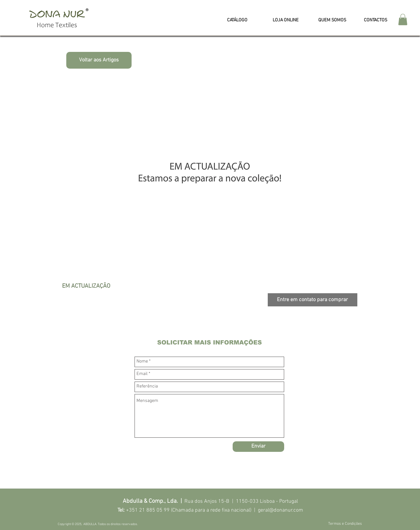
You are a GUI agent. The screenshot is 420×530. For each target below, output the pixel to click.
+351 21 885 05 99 (148, 510)
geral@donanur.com (281, 510)
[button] (403, 20)
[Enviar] (258, 447)
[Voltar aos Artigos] (99, 60)
